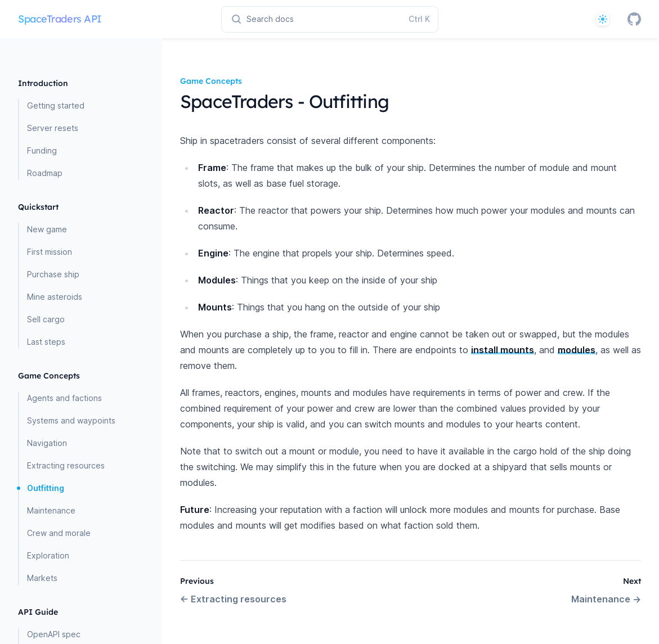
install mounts (503, 350)
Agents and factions (64, 398)
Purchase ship (53, 274)
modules (577, 350)
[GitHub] (634, 19)
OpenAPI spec (54, 634)
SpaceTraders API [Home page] (60, 19)
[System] (603, 19)
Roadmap (45, 173)
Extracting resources (66, 465)
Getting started (56, 105)
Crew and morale (59, 533)
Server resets (53, 128)
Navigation (47, 443)
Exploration (48, 555)
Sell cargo (46, 319)
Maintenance (51, 510)
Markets (42, 578)
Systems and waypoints (71, 420)
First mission (50, 252)
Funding (42, 150)
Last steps (46, 342)
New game (47, 229)
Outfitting (46, 488)
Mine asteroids (55, 297)
